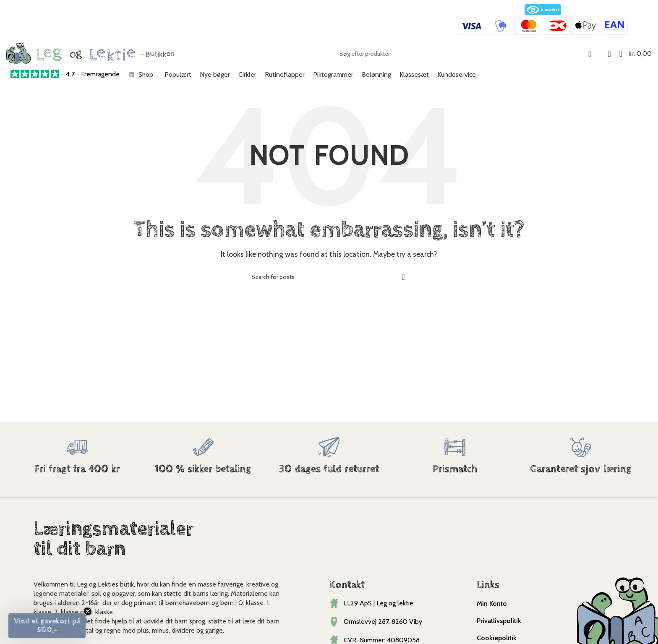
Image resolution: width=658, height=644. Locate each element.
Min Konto (492, 604)
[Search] (466, 54)
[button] (47, 626)
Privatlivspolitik (499, 621)
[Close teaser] (88, 611)
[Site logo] (90, 53)
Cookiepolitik (497, 638)
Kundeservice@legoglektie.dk (117, 20)
